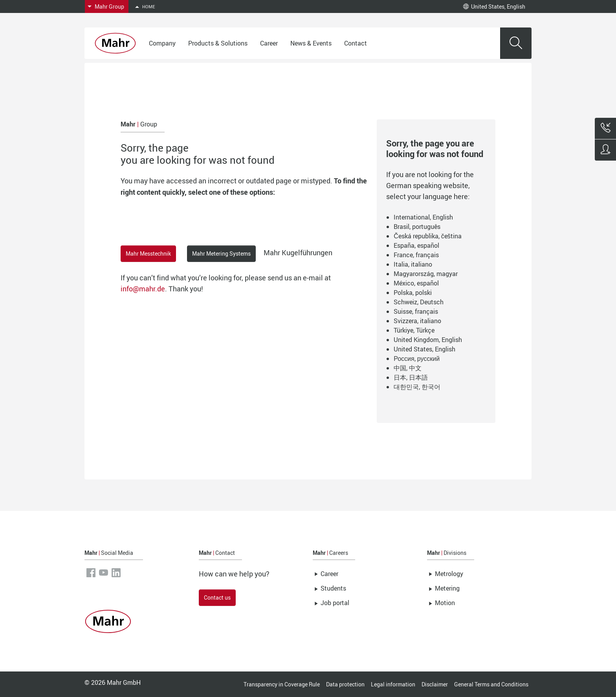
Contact (356, 43)
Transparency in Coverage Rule (282, 684)
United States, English (494, 6)
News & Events (311, 43)
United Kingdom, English (428, 340)
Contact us (217, 597)
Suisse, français (416, 311)
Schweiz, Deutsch (419, 302)
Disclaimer (435, 684)
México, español (416, 283)
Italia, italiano (413, 264)
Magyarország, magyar (426, 274)
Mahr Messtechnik (148, 253)
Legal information (393, 684)
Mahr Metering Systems (221, 253)
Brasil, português (417, 227)
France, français (416, 255)
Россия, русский (417, 359)
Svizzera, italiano (417, 321)
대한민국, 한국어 (417, 387)
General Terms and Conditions (491, 684)
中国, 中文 (408, 368)
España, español (416, 245)
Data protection (345, 684)
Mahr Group (109, 6)
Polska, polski (413, 293)
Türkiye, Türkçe (414, 330)
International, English (423, 217)
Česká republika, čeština (428, 236)
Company (162, 43)
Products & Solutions (218, 43)
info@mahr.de (143, 289)
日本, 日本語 (411, 377)
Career (269, 43)
